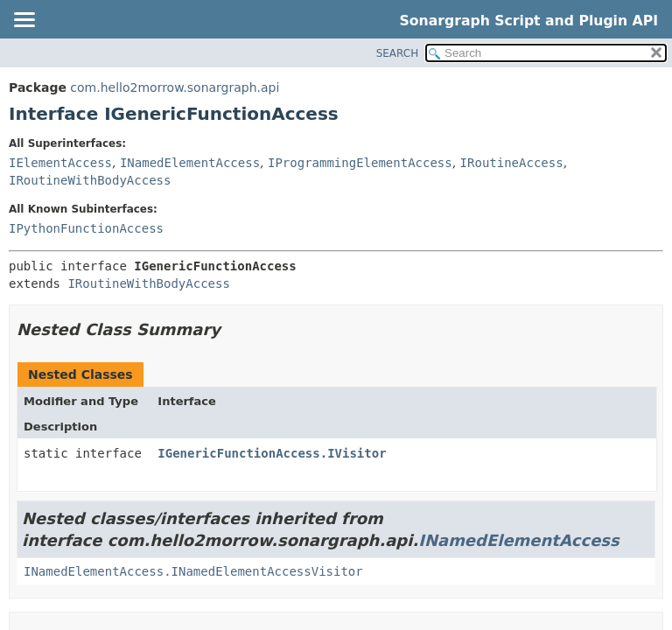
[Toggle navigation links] (24, 21)
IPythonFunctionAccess (86, 228)
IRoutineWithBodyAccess (90, 180)
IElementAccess (60, 163)
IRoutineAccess (512, 163)
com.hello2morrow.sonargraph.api (175, 87)
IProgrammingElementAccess (360, 163)
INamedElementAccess (190, 163)
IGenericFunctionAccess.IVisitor (272, 453)
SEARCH (398, 53)
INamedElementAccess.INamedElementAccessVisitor (193, 571)
